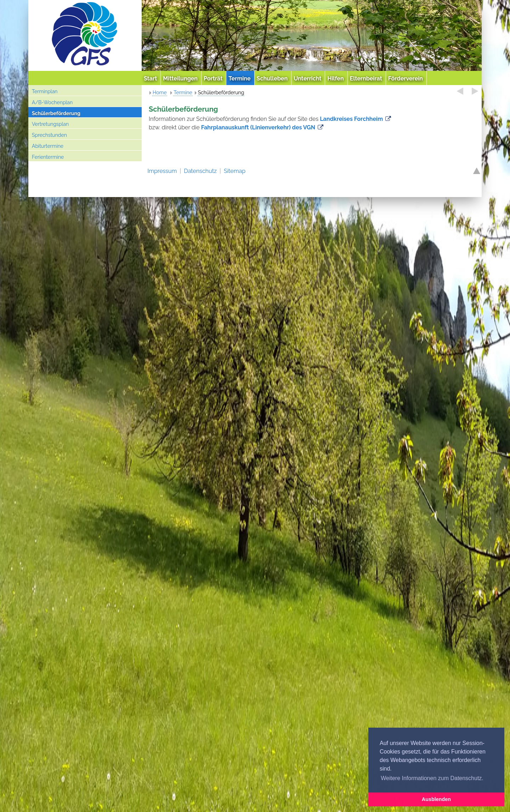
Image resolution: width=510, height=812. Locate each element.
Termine (183, 93)
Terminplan (45, 91)
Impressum (162, 171)
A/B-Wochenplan (52, 102)
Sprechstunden (49, 135)
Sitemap (235, 171)
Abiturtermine (48, 146)
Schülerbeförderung (56, 113)
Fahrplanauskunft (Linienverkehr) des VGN (258, 127)
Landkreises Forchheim (351, 119)
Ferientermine (48, 157)
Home (160, 93)
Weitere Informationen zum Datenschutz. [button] (432, 778)
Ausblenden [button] (436, 799)
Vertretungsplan (50, 124)
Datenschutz (200, 171)
